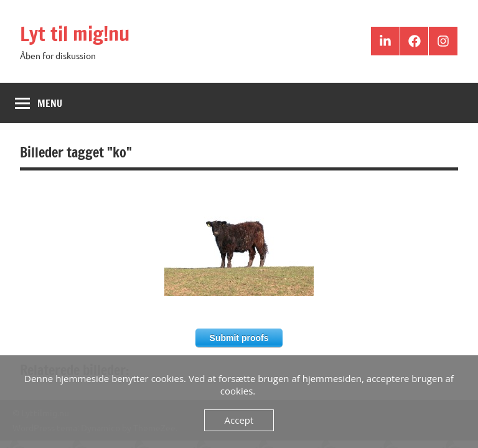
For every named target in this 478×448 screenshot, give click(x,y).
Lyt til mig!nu (75, 34)
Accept (239, 420)
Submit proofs (239, 338)
